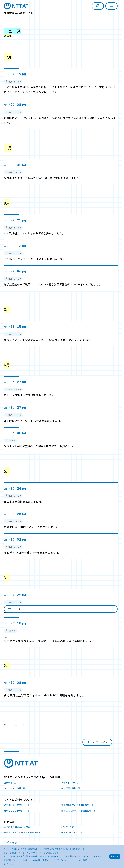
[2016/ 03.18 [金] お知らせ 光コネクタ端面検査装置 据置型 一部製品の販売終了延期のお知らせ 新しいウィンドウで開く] (61, 632)
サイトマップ (12, 842)
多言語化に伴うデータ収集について (79, 811)
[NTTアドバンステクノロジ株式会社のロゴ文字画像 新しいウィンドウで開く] (21, 763)
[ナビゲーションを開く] (111, 6)
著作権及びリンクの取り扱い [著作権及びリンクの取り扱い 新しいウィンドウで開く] (76, 805)
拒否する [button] (97, 856)
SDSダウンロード (70, 827)
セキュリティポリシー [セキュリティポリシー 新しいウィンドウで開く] (15, 811)
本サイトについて (70, 782)
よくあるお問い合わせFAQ (17, 827)
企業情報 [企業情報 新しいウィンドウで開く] (9, 782)
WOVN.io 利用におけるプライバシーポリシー (55, 860)
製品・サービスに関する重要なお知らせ (23, 832)
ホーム (7, 725)
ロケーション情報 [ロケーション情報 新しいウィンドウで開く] (13, 788)
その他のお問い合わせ (72, 832)
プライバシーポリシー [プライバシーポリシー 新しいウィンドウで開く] (31, 853)
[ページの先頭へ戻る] (97, 742)
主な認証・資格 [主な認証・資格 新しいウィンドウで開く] (69, 788)
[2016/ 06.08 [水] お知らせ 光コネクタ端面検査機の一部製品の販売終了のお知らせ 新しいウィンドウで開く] (61, 440)
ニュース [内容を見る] (61, 712)
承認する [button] (115, 856)
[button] (15, 864)
